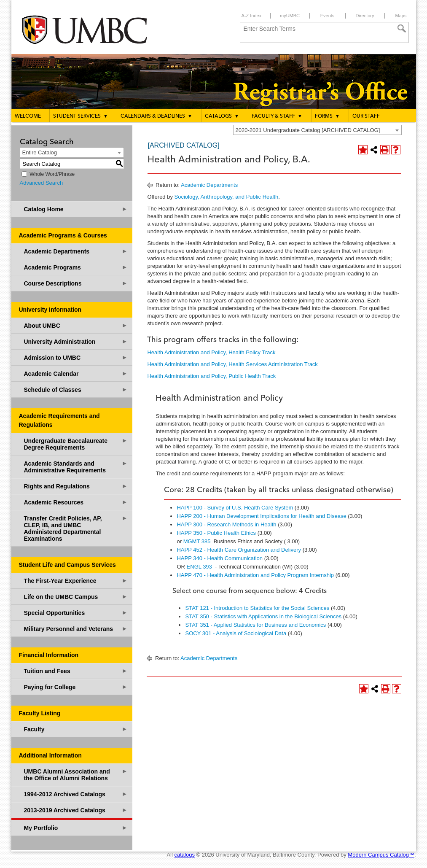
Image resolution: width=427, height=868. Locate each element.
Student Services (81, 116)
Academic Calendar (76, 373)
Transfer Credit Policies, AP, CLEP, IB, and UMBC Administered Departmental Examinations (76, 528)
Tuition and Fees (76, 671)
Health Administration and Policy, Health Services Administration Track (232, 364)
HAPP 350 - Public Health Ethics (216, 533)
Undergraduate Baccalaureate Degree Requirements (76, 444)
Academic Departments (76, 251)
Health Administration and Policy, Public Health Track (211, 376)
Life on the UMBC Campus (76, 597)
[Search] (402, 29)
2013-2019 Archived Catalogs (76, 810)
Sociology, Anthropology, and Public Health (227, 197)
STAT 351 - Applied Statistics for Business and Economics (255, 625)
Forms (328, 116)
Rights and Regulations (76, 486)
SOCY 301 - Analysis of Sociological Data (236, 633)
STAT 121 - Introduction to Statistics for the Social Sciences (257, 608)
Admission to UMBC (76, 357)
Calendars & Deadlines (157, 116)
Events (328, 16)
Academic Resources (76, 502)
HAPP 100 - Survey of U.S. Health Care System (235, 508)
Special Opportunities (76, 613)
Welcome (28, 116)
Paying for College (76, 687)
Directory (365, 16)
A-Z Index (252, 16)
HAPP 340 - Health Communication (220, 558)
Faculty (76, 729)
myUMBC (290, 16)
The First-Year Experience (76, 581)
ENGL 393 (199, 567)
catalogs (185, 855)
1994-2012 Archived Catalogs (76, 794)
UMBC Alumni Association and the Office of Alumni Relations (76, 775)
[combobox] (317, 130)
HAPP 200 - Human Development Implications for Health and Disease (261, 516)
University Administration (76, 341)
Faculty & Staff (277, 116)
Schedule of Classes (76, 390)
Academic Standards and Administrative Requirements (76, 467)
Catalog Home (76, 209)
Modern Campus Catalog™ (381, 855)
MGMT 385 (197, 541)
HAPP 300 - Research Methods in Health (226, 524)
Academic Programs (76, 267)
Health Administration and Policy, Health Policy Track (211, 352)
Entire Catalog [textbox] (40, 152)
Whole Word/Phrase (52, 174)
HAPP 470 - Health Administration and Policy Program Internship (255, 575)
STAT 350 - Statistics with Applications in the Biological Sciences (263, 616)
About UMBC (76, 325)
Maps (401, 16)
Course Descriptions (76, 283)
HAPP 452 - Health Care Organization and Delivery (239, 550)
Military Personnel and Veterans (76, 629)
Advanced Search (42, 183)
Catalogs (222, 116)
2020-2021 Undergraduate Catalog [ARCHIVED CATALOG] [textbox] (308, 130)
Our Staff (366, 116)
